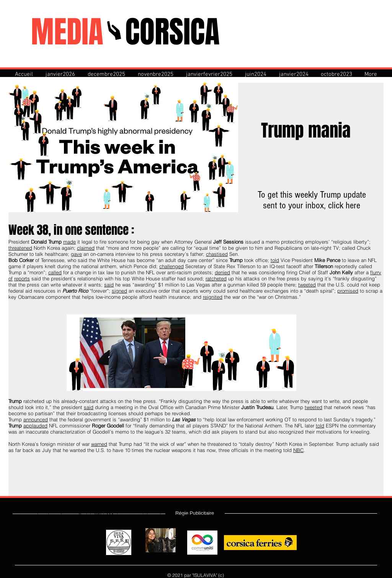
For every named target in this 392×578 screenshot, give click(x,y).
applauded (35, 426)
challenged (171, 266)
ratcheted (216, 278)
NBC (298, 450)
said (109, 285)
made (69, 242)
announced (36, 419)
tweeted (307, 285)
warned (99, 444)
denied (222, 272)
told (275, 260)
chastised (217, 254)
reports (22, 278)
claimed (86, 248)
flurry (376, 272)
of (11, 278)
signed (119, 291)
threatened (20, 248)
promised (348, 291)
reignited (213, 297)
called (55, 272)
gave (76, 254)
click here (344, 205)
